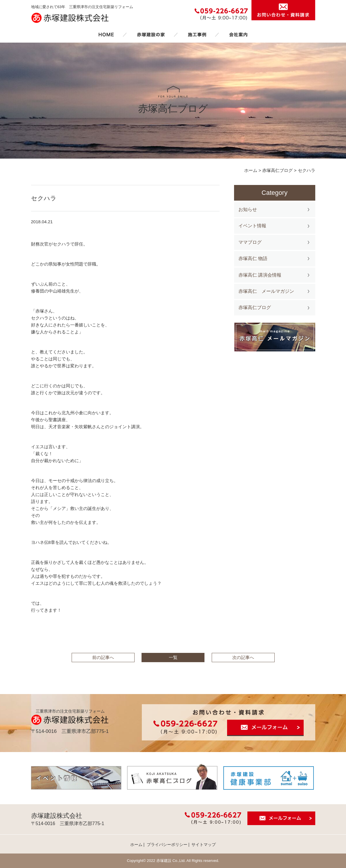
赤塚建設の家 (151, 34)
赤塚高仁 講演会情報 (260, 275)
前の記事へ (103, 657)
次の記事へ (243, 657)
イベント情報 (252, 226)
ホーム (106, 34)
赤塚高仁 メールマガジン (266, 291)
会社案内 (238, 34)
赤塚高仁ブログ (255, 307)
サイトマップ (204, 845)
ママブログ (250, 242)
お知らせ (248, 209)
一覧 (173, 657)
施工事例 (197, 34)
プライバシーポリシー (167, 845)
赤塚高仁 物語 (253, 258)
